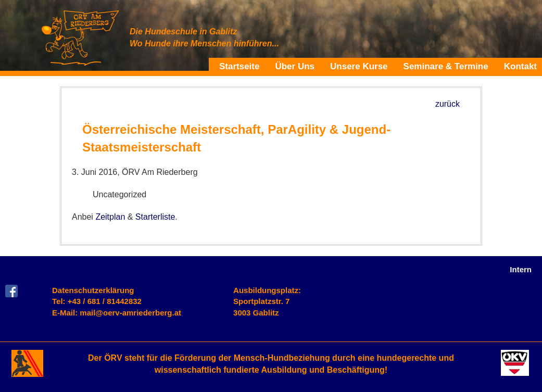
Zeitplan (110, 217)
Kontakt (520, 66)
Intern (521, 269)
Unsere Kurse (359, 66)
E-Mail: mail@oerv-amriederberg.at (117, 313)
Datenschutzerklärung (93, 290)
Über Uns (295, 66)
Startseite (239, 66)
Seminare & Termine (446, 66)
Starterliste (155, 217)
